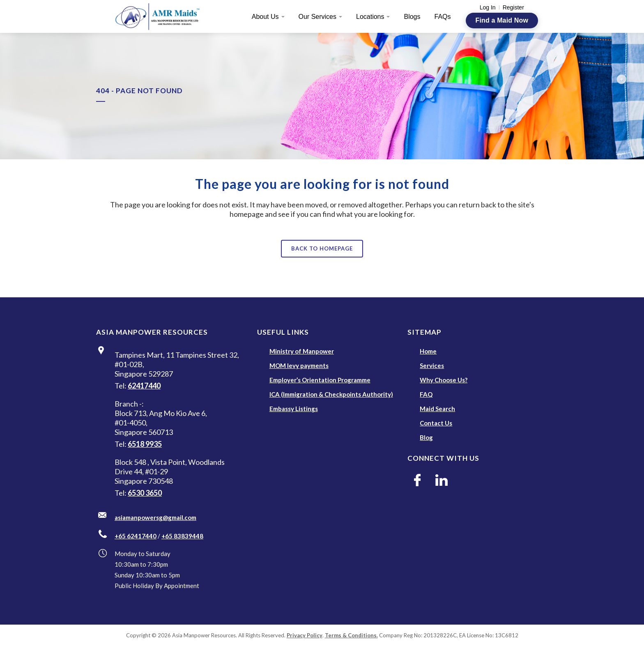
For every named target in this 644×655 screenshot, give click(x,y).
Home (428, 351)
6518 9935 (145, 444)
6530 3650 (145, 493)
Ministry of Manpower (302, 351)
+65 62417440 (136, 536)
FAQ (426, 394)
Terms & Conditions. (351, 635)
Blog (426, 437)
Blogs (412, 17)
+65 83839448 (182, 536)
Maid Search (437, 409)
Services (432, 365)
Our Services (317, 17)
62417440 (144, 386)
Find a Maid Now (502, 20)
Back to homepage (322, 248)
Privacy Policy (305, 635)
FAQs (443, 17)
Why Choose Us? (444, 380)
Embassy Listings (294, 409)
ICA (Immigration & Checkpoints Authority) (331, 394)
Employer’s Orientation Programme (320, 380)
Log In (488, 7)
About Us (265, 17)
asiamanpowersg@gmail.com (155, 517)
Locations (370, 17)
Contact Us (436, 423)
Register (513, 7)
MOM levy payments (299, 365)
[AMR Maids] (162, 16)
